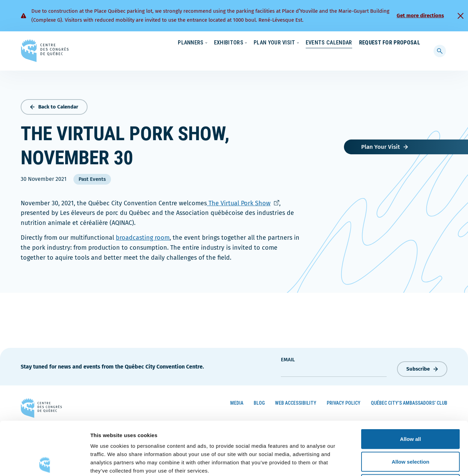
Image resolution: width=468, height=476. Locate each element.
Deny (411, 431)
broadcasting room (143, 236)
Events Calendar (322, 57)
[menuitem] (417, 42)
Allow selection (410, 408)
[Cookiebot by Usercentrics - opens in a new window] (45, 463)
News (339, 43)
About (364, 43)
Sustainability (307, 43)
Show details (362, 462)
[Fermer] (460, 16)
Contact (392, 43)
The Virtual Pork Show (243, 201)
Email (288, 358)
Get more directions (420, 15)
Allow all (411, 386)
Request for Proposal (390, 57)
